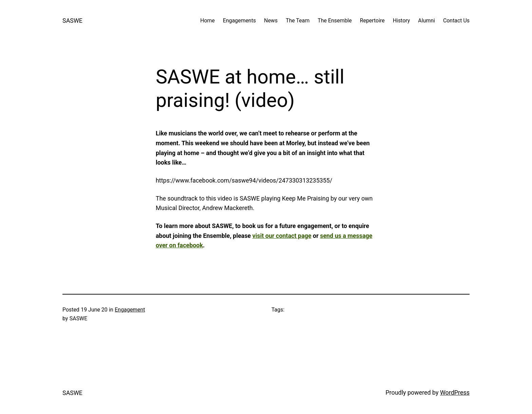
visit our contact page (282, 236)
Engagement (130, 310)
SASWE (72, 21)
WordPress (455, 392)
